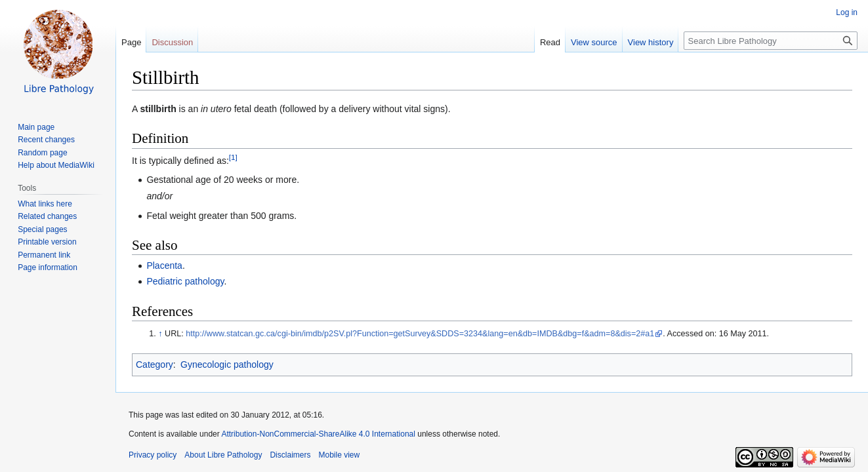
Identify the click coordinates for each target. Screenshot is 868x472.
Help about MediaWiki (56, 165)
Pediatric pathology (185, 281)
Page (131, 42)
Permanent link (44, 255)
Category (155, 364)
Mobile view (339, 455)
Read (550, 42)
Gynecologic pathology (227, 364)
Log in (847, 12)
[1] (233, 157)
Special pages (42, 229)
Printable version (47, 242)
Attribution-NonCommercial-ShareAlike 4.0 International (318, 434)
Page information (48, 267)
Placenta (164, 265)
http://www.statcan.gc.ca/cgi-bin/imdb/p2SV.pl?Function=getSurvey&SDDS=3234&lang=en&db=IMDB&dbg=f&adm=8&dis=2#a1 (420, 334)
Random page (42, 153)
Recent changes (46, 140)
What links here (45, 204)
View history (651, 42)
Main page (36, 127)
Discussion (172, 42)
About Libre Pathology (223, 455)
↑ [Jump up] (160, 334)
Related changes (47, 216)
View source (594, 42)
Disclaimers (290, 455)
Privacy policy (153, 455)
